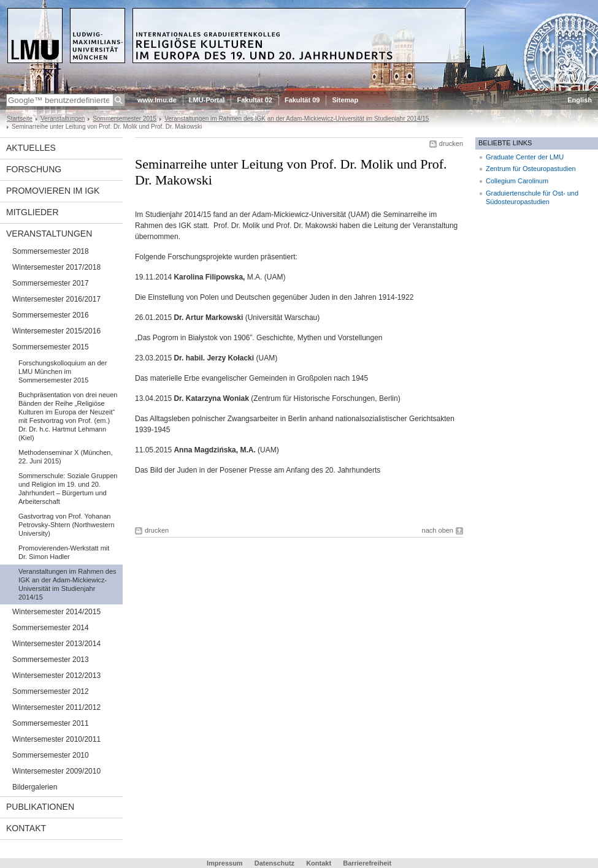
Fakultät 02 (254, 100)
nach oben (438, 530)
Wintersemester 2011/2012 (56, 707)
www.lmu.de (157, 100)
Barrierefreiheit (367, 863)
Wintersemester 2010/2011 (56, 739)
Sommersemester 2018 (51, 251)
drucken (451, 143)
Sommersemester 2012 (51, 691)
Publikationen (40, 807)
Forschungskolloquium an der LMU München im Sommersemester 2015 (63, 371)
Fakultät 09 (302, 100)
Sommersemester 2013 (51, 660)
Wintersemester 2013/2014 (56, 644)
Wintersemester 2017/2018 (56, 267)
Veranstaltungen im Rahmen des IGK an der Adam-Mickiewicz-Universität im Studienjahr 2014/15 (297, 119)
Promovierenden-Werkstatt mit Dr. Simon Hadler (64, 552)
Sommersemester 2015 (125, 119)
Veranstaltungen (63, 119)
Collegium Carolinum (517, 181)
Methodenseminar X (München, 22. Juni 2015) (65, 457)
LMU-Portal (207, 100)
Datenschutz (274, 863)
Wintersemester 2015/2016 (56, 331)
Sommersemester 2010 (51, 755)
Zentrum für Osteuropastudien (531, 169)
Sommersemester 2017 (51, 283)
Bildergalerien (35, 787)
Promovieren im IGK (53, 191)
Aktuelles (31, 148)
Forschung (34, 169)
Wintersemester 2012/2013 (56, 676)
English (580, 100)
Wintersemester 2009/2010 (56, 771)
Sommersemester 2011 (51, 723)
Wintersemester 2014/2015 (56, 612)
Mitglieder (33, 212)
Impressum (225, 863)
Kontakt (26, 828)
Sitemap (345, 100)
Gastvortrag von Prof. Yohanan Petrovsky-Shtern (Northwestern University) (67, 525)
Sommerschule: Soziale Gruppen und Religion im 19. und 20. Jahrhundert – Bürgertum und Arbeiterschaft (68, 489)
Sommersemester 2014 (51, 628)
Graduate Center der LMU (525, 157)
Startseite (20, 119)
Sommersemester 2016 (51, 315)
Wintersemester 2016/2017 (56, 299)
